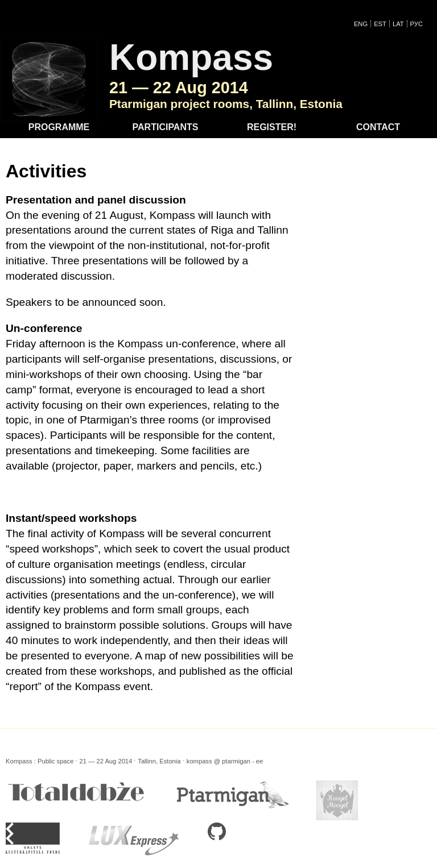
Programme (59, 127)
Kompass (191, 57)
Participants (166, 127)
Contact (378, 127)
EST (380, 24)
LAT (398, 24)
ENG (361, 24)
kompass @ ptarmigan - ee (225, 761)
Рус (417, 24)
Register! (272, 127)
